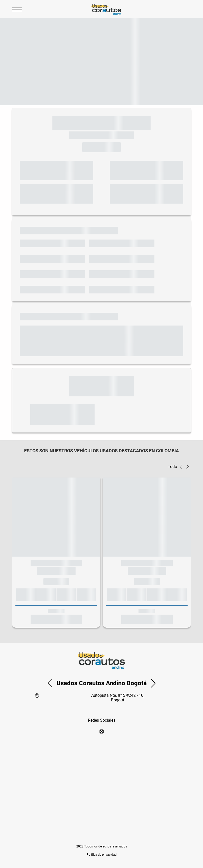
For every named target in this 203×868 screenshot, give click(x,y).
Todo (172, 467)
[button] (187, 467)
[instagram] (102, 732)
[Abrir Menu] (17, 9)
